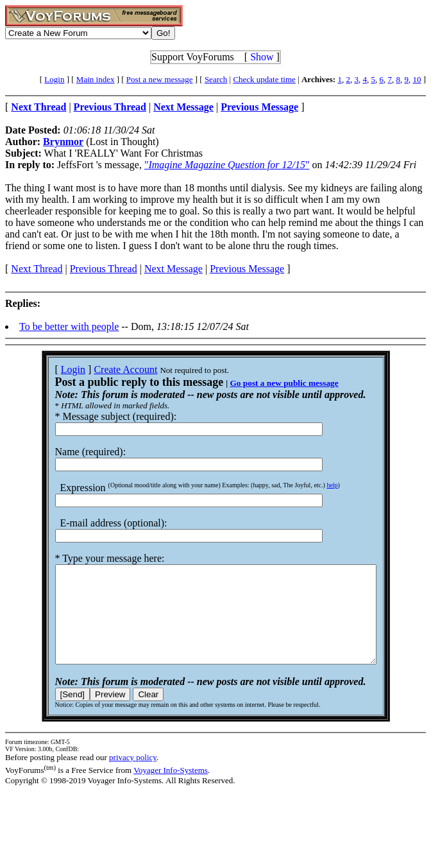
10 (417, 79)
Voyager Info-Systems (171, 789)
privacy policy (133, 777)
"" (227, 165)
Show (262, 57)
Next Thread (37, 269)
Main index (96, 79)
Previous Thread (104, 269)
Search (216, 79)
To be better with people (69, 326)
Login (54, 79)
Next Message (173, 269)
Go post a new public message (265, 383)
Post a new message (160, 79)
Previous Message (247, 269)
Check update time (264, 79)
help (313, 485)
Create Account (106, 369)
